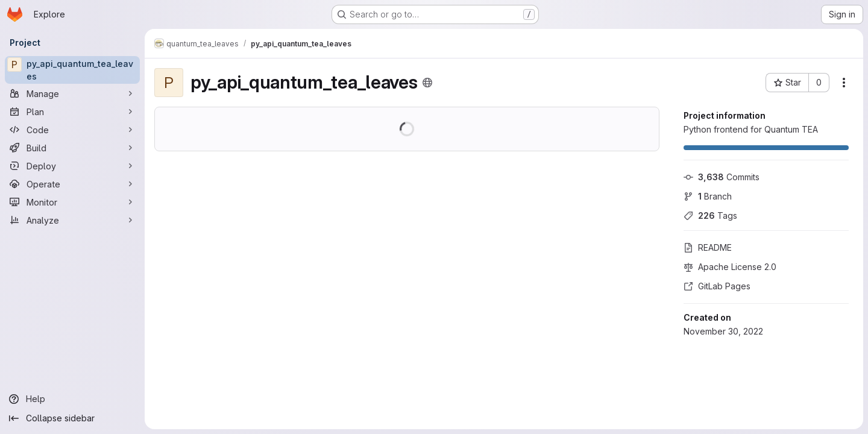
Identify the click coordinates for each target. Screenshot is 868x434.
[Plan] (72, 112)
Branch (708, 196)
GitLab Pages (717, 286)
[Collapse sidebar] (72, 418)
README (708, 247)
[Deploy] (72, 166)
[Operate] (72, 184)
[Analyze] (72, 220)
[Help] (72, 399)
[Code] (72, 130)
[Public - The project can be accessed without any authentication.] (427, 83)
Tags (710, 215)
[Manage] (72, 93)
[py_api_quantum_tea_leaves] (72, 70)
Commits (722, 177)
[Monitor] (72, 202)
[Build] (72, 148)
